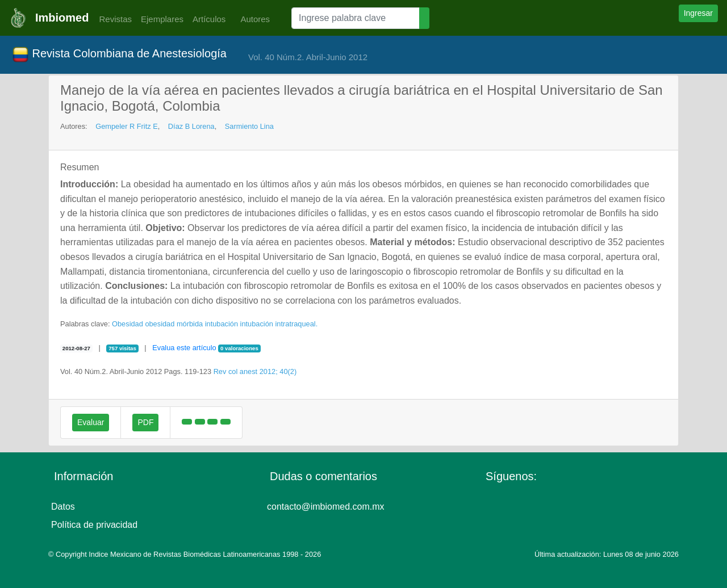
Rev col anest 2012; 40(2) (255, 371)
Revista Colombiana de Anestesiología (119, 54)
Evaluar (91, 422)
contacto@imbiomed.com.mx (326, 507)
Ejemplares (162, 19)
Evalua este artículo (184, 348)
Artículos (209, 19)
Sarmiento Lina (249, 126)
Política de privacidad (94, 525)
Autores (252, 19)
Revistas (112, 19)
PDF (145, 422)
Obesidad (128, 324)
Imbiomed (62, 18)
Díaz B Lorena (191, 126)
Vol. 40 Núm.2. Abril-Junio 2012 (308, 57)
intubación (222, 324)
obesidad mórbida (174, 324)
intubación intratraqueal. (279, 324)
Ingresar (698, 13)
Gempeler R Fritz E (127, 126)
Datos (63, 507)
